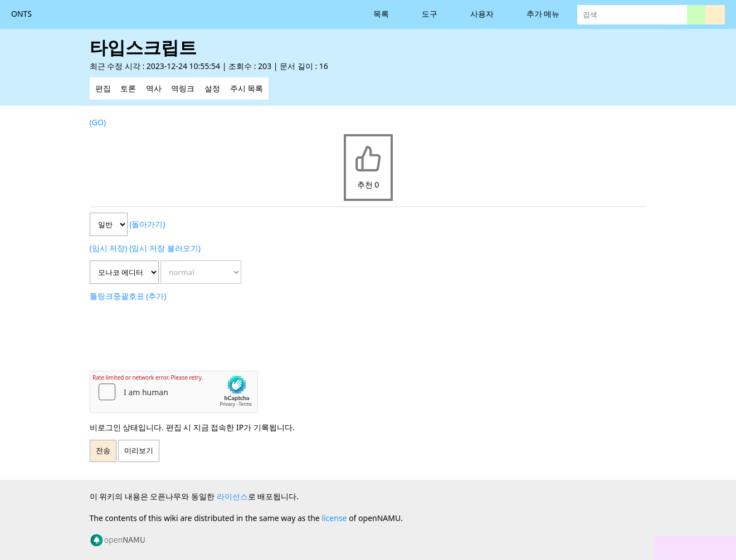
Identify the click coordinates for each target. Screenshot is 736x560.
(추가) (156, 296)
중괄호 (125, 296)
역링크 (183, 88)
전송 (103, 451)
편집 (103, 88)
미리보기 (139, 451)
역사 (154, 88)
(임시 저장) (109, 248)
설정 (212, 88)
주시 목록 (247, 88)
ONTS (21, 14)
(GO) (98, 122)
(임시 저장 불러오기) (165, 248)
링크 (105, 296)
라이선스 (232, 496)
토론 (128, 88)
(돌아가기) (147, 224)
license (334, 518)
